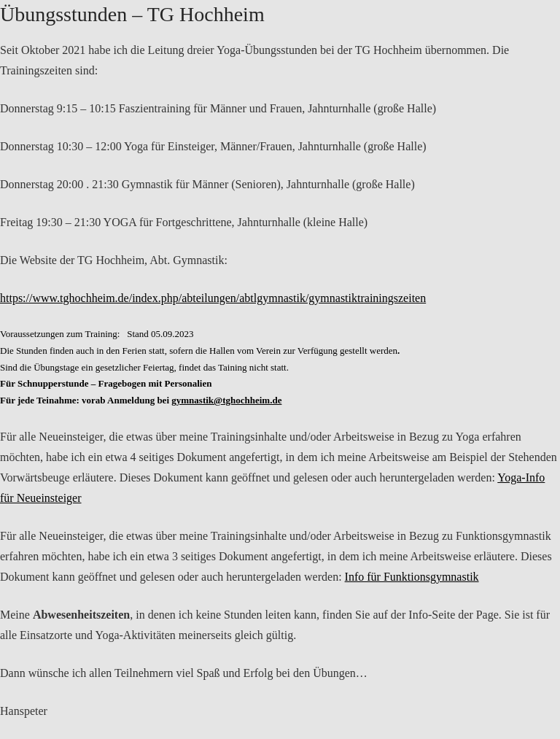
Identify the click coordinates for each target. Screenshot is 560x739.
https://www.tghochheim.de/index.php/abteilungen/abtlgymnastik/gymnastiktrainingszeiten (213, 298)
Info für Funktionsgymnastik (412, 577)
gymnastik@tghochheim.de (226, 400)
